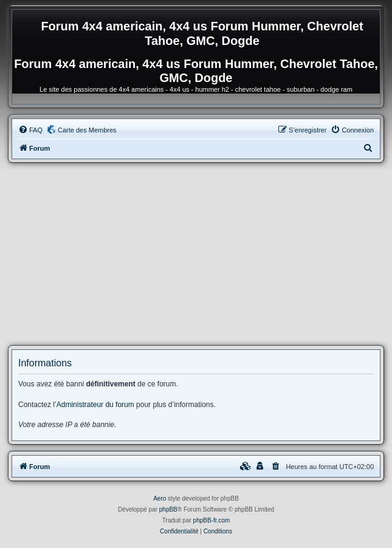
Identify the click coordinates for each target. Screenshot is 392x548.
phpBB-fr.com (212, 520)
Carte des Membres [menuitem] (87, 130)
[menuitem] (30, 130)
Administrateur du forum (95, 405)
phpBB (168, 509)
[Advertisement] (196, 254)
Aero (160, 498)
